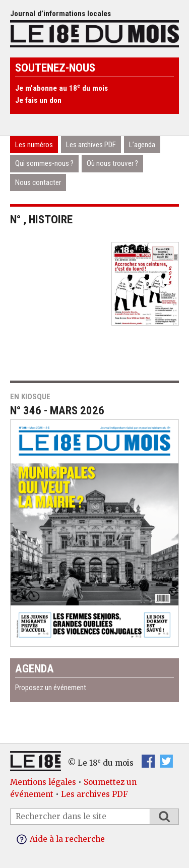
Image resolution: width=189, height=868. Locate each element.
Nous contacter (38, 182)
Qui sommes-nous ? (44, 163)
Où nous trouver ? (112, 163)
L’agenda (142, 145)
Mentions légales (43, 782)
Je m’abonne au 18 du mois (61, 88)
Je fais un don (38, 100)
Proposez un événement (51, 688)
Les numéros (34, 145)
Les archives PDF (91, 145)
